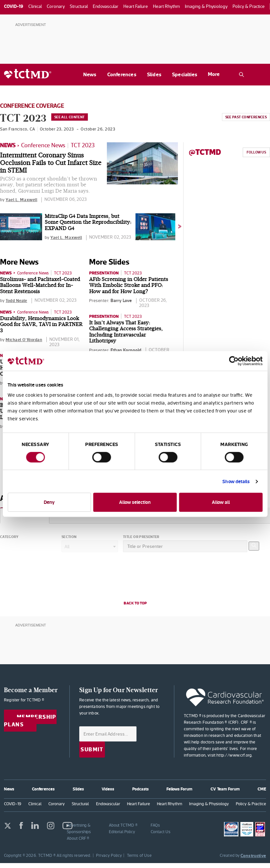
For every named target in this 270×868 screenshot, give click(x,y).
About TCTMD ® (123, 824)
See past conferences (246, 118)
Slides (154, 74)
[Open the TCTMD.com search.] (241, 75)
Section (69, 536)
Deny (49, 502)
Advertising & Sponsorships (79, 827)
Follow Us (256, 152)
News (90, 74)
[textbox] (90, 546)
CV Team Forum (225, 787)
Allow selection (135, 502)
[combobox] (90, 545)
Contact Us (160, 830)
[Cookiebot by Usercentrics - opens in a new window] (234, 361)
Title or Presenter (141, 536)
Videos (108, 787)
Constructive (253, 854)
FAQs (155, 824)
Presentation (105, 273)
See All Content (74, 118)
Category (9, 536)
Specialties (185, 74)
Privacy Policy (109, 854)
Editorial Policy (122, 830)
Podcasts (140, 787)
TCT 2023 (83, 145)
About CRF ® (78, 837)
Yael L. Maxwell (23, 199)
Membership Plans (30, 720)
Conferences (122, 74)
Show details (236, 481)
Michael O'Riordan (25, 339)
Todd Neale (17, 300)
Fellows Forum (179, 787)
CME (262, 787)
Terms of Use (139, 854)
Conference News (43, 145)
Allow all (221, 502)
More (214, 74)
